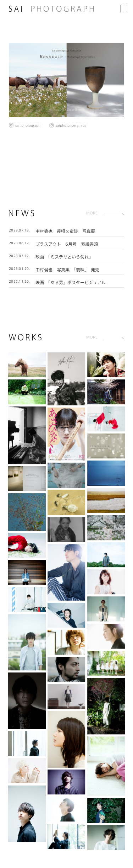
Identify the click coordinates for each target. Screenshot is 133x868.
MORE (92, 213)
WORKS (25, 337)
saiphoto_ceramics (71, 125)
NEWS (22, 213)
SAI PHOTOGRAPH (53, 9)
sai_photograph (28, 125)
